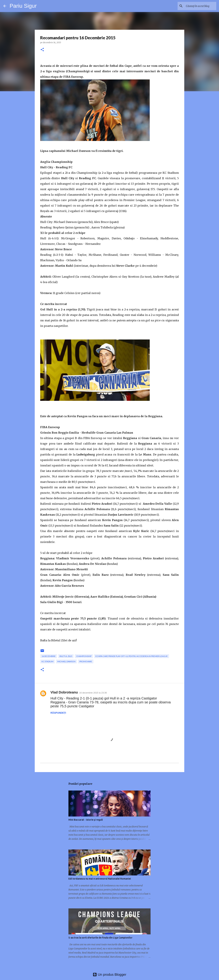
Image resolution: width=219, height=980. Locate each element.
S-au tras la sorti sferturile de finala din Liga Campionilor (100, 938)
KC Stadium (47, 661)
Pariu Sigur (23, 6)
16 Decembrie (49, 656)
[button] (42, 50)
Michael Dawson (66, 661)
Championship (84, 656)
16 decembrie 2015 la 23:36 (93, 693)
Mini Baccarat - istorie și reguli (86, 820)
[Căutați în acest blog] (198, 6)
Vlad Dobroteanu (64, 692)
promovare (86, 661)
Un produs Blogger (109, 975)
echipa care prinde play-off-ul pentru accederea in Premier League (132, 656)
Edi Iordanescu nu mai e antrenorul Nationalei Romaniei (100, 879)
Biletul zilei (66, 656)
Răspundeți (58, 713)
